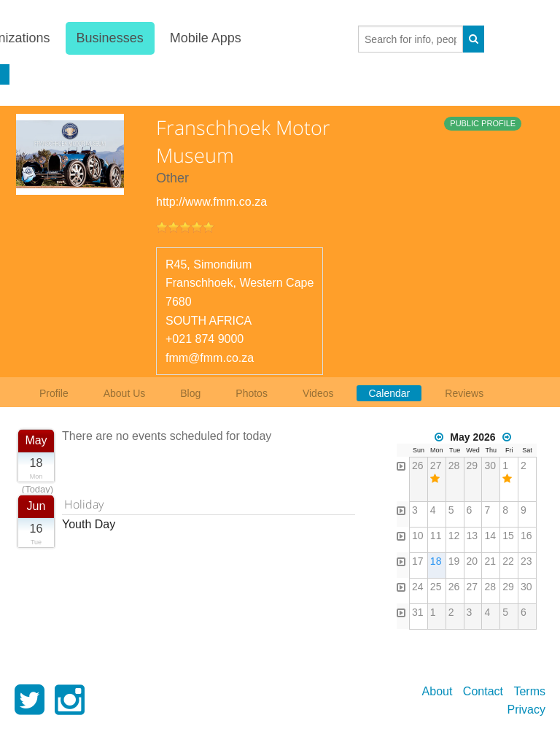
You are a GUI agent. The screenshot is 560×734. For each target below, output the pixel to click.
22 (508, 561)
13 (472, 536)
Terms (529, 691)
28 (454, 465)
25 (436, 587)
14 (490, 536)
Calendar (389, 393)
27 (436, 465)
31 (418, 612)
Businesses (109, 38)
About (437, 691)
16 (526, 536)
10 (418, 536)
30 (490, 465)
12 (454, 536)
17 (418, 561)
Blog (190, 393)
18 (436, 561)
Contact (483, 691)
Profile (54, 393)
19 (454, 561)
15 (508, 536)
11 (436, 536)
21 (490, 561)
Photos (252, 393)
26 (418, 465)
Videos (318, 393)
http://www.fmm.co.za (211, 202)
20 (472, 561)
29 (472, 465)
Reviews (464, 393)
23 (526, 561)
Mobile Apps (206, 38)
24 (418, 587)
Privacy (526, 710)
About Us (125, 393)
